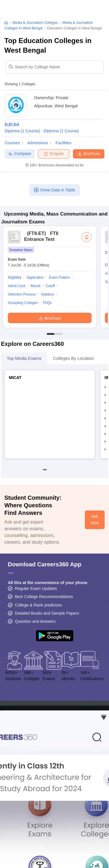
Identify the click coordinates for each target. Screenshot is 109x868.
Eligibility (15, 278)
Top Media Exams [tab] (24, 358)
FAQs (47, 303)
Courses (12, 143)
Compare (20, 154)
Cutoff (50, 286)
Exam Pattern (59, 278)
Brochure (89, 153)
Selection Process (22, 294)
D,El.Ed (12, 124)
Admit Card (17, 286)
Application (35, 278)
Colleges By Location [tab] (73, 358)
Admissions (38, 143)
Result (35, 286)
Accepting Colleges (23, 303)
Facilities (63, 143)
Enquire (54, 154)
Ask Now (95, 520)
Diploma (22, 131)
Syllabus (48, 294)
